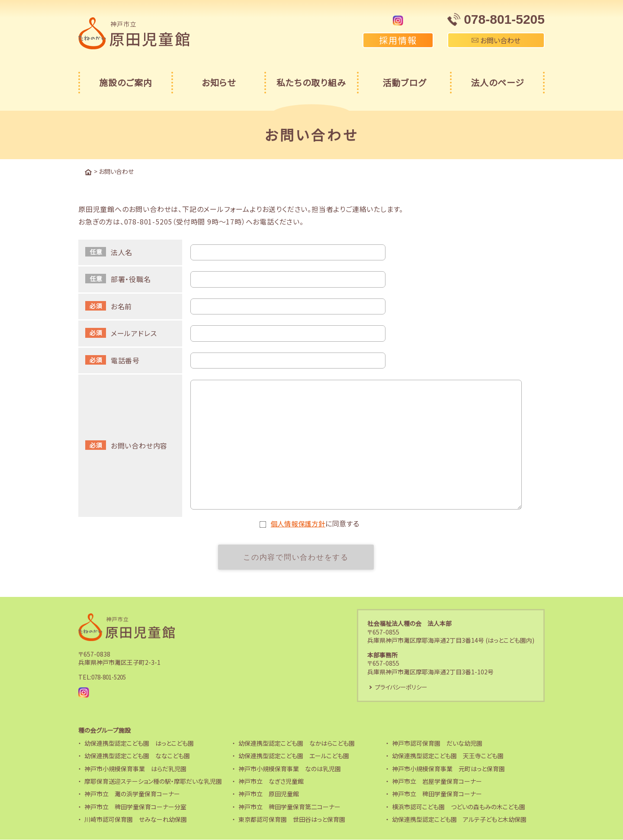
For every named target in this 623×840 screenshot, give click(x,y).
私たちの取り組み (311, 82)
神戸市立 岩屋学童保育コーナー (437, 782)
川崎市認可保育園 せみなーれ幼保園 (136, 820)
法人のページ (498, 82)
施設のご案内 (126, 82)
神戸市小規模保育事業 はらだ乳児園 (135, 769)
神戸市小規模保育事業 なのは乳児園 (290, 769)
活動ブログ (404, 82)
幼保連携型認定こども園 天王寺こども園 (448, 757)
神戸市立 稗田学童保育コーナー (437, 795)
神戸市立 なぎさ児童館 (271, 782)
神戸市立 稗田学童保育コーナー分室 (135, 807)
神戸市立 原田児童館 (269, 795)
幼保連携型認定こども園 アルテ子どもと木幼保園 (459, 820)
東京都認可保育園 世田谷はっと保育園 (292, 820)
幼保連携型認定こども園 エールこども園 (294, 757)
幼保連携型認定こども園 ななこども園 (137, 757)
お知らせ (219, 82)
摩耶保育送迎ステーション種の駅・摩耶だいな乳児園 (153, 782)
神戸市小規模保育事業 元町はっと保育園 (448, 769)
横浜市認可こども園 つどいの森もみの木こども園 (459, 807)
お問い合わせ (496, 40)
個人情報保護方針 (298, 523)
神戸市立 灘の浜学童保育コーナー (132, 795)
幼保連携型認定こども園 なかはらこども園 (297, 744)
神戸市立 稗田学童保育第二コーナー (289, 807)
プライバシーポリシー (403, 687)
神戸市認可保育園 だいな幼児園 (437, 744)
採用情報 (398, 40)
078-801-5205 (111, 677)
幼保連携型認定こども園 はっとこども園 (139, 744)
